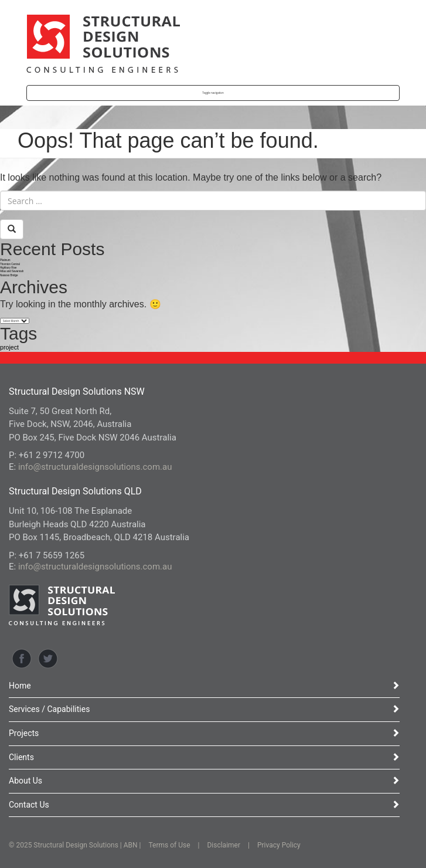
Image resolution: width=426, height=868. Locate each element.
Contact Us (204, 805)
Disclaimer (224, 845)
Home (204, 686)
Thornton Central (10, 264)
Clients (204, 757)
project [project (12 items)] (9, 347)
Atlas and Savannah (12, 271)
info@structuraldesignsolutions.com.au (95, 467)
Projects (204, 733)
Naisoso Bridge (9, 275)
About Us (204, 781)
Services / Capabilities (204, 709)
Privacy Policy (279, 845)
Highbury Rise (8, 268)
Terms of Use (170, 845)
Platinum (5, 260)
